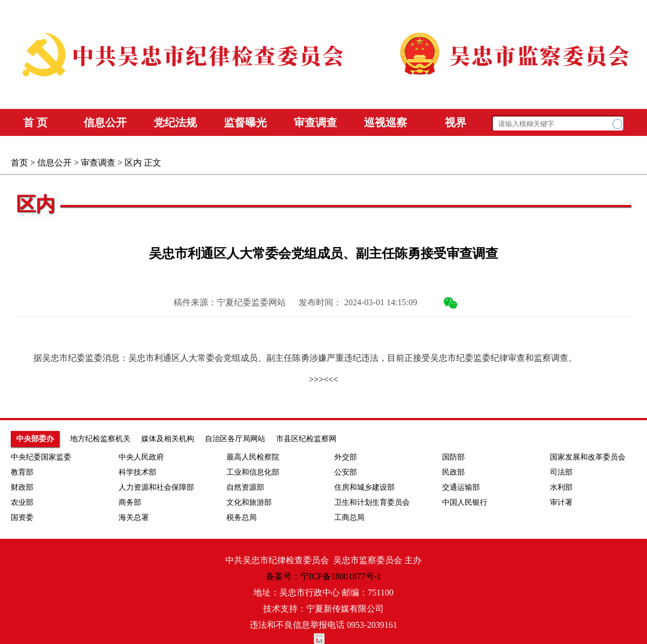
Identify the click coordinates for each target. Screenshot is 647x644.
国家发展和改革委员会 (588, 457)
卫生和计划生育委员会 (372, 502)
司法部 (561, 472)
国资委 (22, 518)
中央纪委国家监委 (41, 457)
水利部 (561, 487)
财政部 (22, 487)
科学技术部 (137, 472)
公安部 (346, 472)
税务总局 (242, 518)
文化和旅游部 (249, 502)
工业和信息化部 (253, 472)
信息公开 (54, 163)
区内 (133, 163)
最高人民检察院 (253, 457)
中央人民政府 (141, 457)
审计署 (561, 502)
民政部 (453, 472)
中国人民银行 (465, 502)
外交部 (346, 457)
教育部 (22, 472)
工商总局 (349, 518)
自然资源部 (245, 487)
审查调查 (98, 163)
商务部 (130, 502)
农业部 (22, 502)
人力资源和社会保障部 (156, 487)
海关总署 (134, 518)
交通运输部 (461, 487)
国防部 (453, 457)
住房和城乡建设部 (364, 487)
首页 (19, 163)
